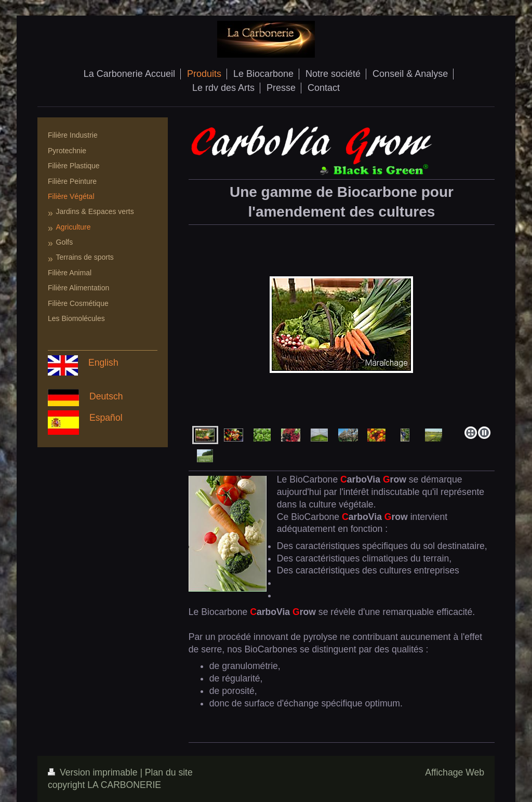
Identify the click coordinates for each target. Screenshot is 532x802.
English (103, 363)
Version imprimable (94, 772)
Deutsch (106, 396)
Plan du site (169, 772)
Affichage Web (455, 772)
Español (106, 418)
